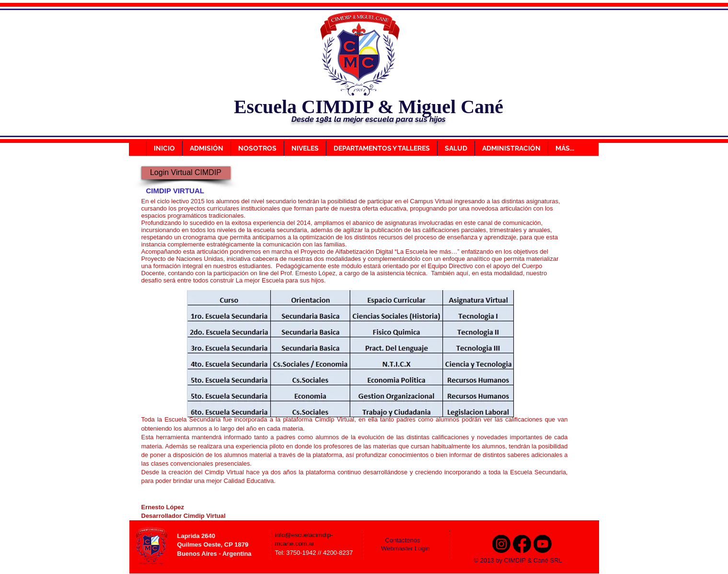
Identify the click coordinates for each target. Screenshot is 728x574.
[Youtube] (543, 544)
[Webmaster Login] (406, 549)
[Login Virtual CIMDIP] (186, 173)
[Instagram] (501, 544)
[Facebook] (522, 544)
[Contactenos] (409, 540)
